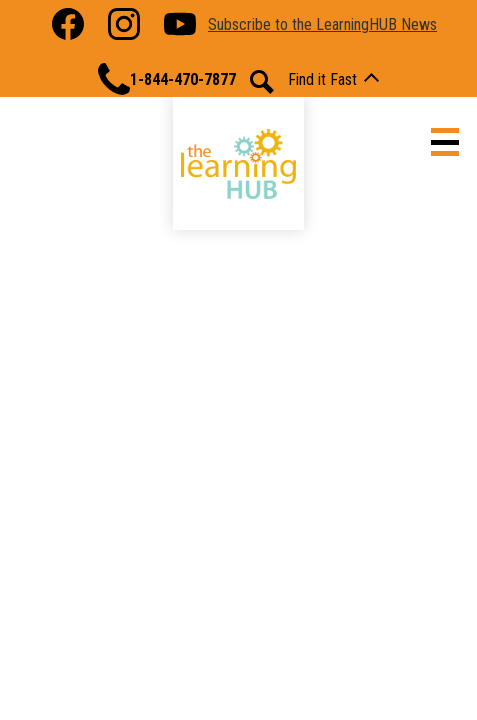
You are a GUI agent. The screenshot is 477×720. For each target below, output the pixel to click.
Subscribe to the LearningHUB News (322, 24)
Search (262, 82)
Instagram (124, 28)
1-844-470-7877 (167, 79)
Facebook (68, 28)
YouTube (180, 28)
